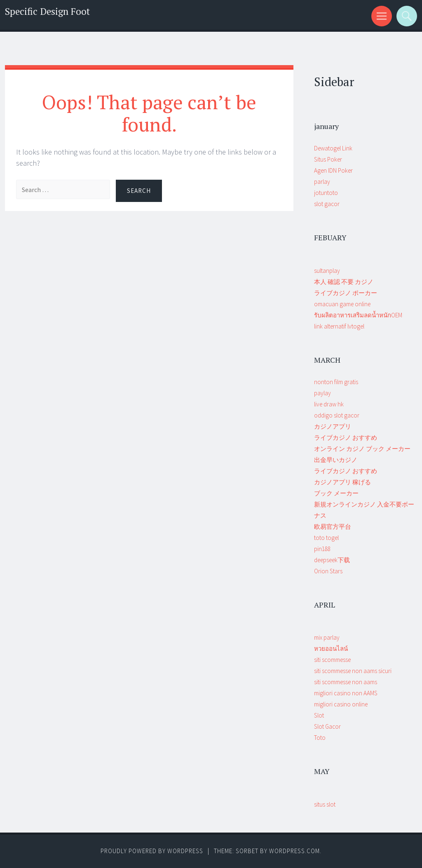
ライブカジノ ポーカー (346, 293)
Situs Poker (328, 159)
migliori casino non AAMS (346, 693)
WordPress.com (294, 851)
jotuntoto (326, 193)
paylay (322, 393)
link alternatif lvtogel (339, 326)
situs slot (325, 804)
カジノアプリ (333, 426)
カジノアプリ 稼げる (342, 482)
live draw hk (329, 404)
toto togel (326, 538)
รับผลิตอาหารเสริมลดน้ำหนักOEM (358, 315)
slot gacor (327, 204)
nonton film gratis (336, 382)
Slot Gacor (327, 726)
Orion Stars (328, 571)
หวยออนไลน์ (331, 649)
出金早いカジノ (336, 460)
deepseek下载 (332, 560)
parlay (322, 182)
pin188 (322, 549)
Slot (319, 715)
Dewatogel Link (333, 148)
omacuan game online (342, 304)
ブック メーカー (336, 493)
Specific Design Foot (47, 11)
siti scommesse (332, 660)
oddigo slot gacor (337, 415)
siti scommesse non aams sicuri (353, 671)
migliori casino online (341, 704)
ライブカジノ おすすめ (346, 438)
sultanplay (327, 271)
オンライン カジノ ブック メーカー (362, 449)
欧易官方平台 (333, 527)
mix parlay (327, 637)
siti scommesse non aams (346, 682)
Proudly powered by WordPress (152, 851)
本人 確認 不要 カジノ (344, 282)
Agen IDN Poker (333, 170)
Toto (320, 738)
